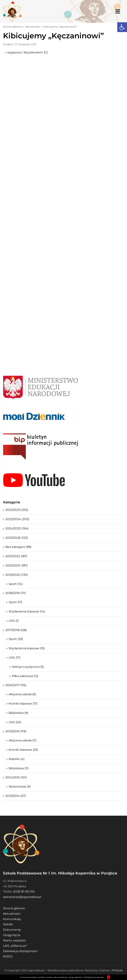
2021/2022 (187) (16, 556)
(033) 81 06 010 (24, 892)
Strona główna (13, 27)
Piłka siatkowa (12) (25, 676)
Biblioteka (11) (19, 768)
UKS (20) (15, 722)
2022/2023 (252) (17, 510)
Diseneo (104, 970)
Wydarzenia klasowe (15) (27, 648)
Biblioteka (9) (18, 713)
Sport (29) (16, 639)
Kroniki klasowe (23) (23, 750)
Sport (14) (16, 584)
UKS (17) (14, 658)
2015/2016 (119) (16, 731)
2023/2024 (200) (17, 519)
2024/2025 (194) (17, 528)
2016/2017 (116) (16, 685)
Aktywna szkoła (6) (22, 694)
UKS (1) (14, 621)
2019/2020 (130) (17, 575)
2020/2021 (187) (17, 565)
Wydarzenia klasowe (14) (27, 611)
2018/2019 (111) (16, 593)
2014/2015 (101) (16, 777)
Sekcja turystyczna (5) (28, 667)
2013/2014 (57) (16, 796)
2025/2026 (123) (17, 538)
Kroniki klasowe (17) (23, 704)
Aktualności (33, 27)
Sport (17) (15, 602)
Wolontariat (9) (20, 787)
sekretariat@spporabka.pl (22, 897)
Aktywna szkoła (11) (23, 740)
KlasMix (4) (17, 759)
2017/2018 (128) (16, 630)
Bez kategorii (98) (18, 547)
